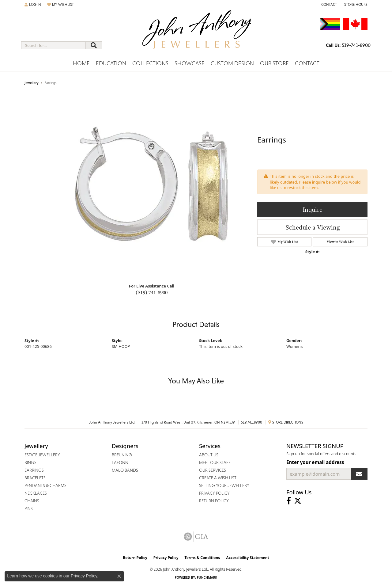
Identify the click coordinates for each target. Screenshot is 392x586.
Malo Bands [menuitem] (125, 470)
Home (81, 63)
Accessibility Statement (247, 558)
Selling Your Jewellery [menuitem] (224, 485)
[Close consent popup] (119, 576)
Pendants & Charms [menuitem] (45, 485)
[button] (33, 5)
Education (111, 63)
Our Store (274, 63)
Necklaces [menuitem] (36, 493)
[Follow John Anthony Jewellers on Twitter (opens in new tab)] (298, 501)
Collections (150, 63)
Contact (307, 63)
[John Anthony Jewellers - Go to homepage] (196, 33)
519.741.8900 (252, 422)
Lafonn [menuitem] (120, 462)
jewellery (32, 83)
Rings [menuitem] (30, 462)
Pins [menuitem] (29, 508)
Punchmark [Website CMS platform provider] (207, 577)
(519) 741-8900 (152, 292)
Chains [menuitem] (32, 501)
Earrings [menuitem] (34, 470)
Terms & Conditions (202, 558)
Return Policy (135, 558)
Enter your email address (315, 462)
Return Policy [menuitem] (214, 501)
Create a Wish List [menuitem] (218, 478)
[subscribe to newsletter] (359, 474)
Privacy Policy (166, 558)
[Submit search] (94, 45)
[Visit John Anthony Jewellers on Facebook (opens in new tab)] (289, 501)
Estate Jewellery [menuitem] (42, 455)
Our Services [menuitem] (213, 470)
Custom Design (232, 63)
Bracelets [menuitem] (35, 478)
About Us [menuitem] (209, 455)
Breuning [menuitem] (122, 455)
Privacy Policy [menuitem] (214, 493)
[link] (328, 5)
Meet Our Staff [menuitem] (215, 462)
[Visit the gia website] (196, 537)
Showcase (190, 63)
